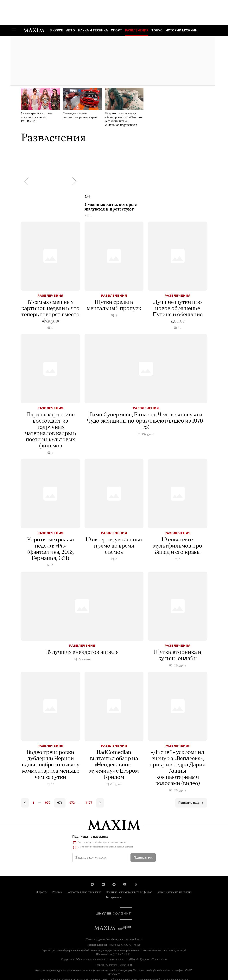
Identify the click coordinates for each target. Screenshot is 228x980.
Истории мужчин (181, 30)
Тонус (157, 30)
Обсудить (146, 434)
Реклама (57, 892)
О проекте (42, 892)
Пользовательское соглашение (84, 892)
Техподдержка (114, 898)
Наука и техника (93, 30)
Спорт (116, 30)
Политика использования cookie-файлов (129, 892)
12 (178, 328)
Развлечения (137, 30)
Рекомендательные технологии (174, 892)
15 (50, 784)
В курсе (56, 30)
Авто (70, 30)
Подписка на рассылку (90, 837)
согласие (87, 842)
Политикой (85, 847)
